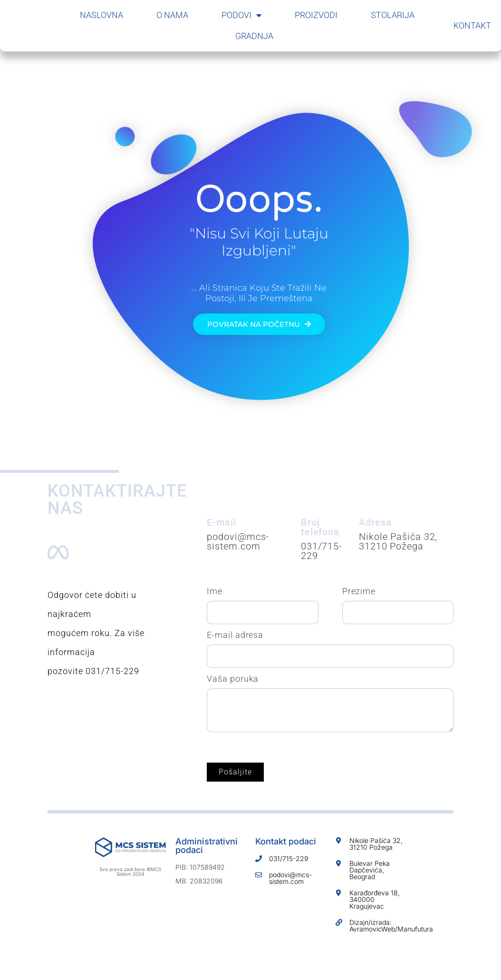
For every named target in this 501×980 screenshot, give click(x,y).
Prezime (359, 591)
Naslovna (101, 15)
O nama (172, 15)
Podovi (241, 15)
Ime (215, 591)
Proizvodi (316, 15)
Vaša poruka (233, 679)
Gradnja (254, 36)
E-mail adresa (235, 635)
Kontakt (472, 25)
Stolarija (393, 15)
